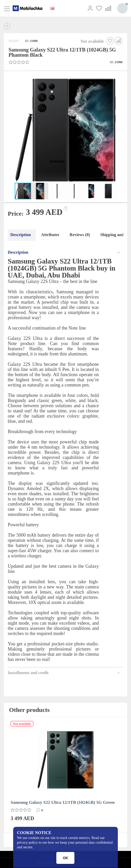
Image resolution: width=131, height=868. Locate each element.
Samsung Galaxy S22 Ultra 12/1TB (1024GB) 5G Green (63, 802)
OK (65, 858)
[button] (65, 131)
